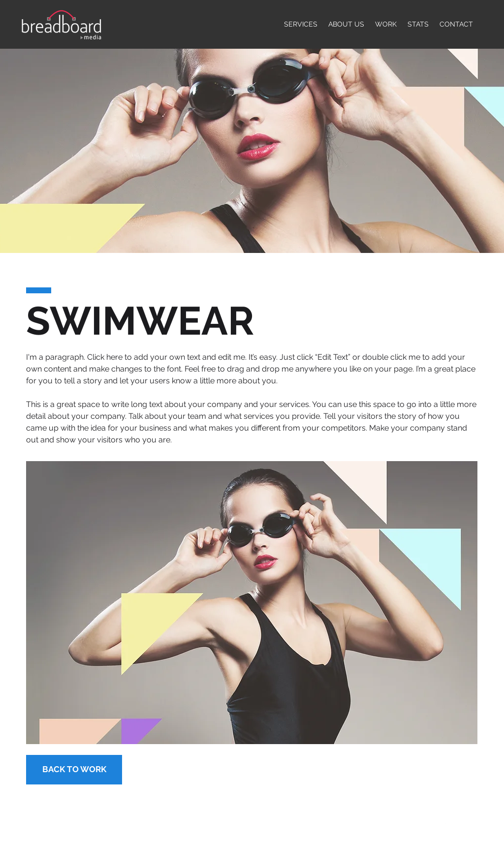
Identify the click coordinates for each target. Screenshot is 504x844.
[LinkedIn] (441, 820)
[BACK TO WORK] (74, 770)
